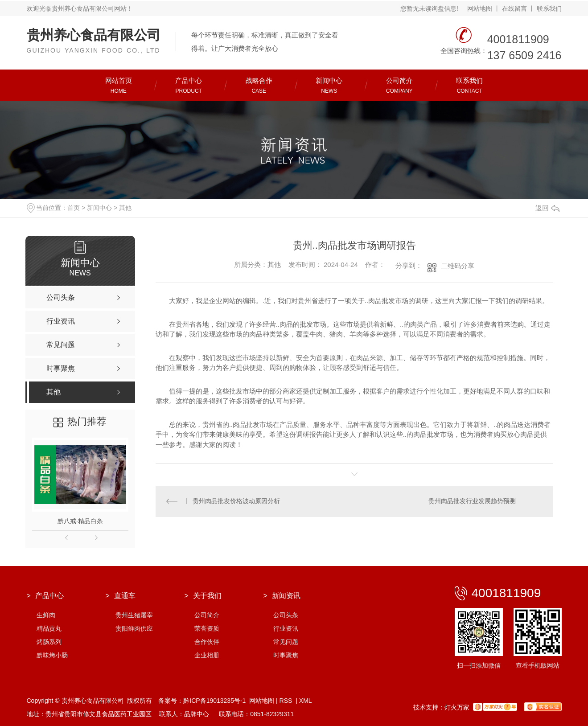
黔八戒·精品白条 (80, 521)
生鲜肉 (46, 615)
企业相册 (207, 655)
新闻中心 (99, 208)
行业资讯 (286, 628)
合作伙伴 (207, 642)
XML (306, 701)
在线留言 (514, 8)
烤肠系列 (49, 642)
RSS (287, 701)
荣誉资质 (207, 628)
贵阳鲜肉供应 (134, 628)
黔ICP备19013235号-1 (214, 701)
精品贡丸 (49, 628)
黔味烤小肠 (52, 655)
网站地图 (480, 8)
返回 (547, 208)
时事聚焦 (286, 655)
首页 (74, 208)
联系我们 (549, 8)
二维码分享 (458, 266)
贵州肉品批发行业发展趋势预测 (472, 501)
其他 (125, 208)
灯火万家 (457, 707)
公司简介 (207, 615)
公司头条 (286, 615)
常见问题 (286, 642)
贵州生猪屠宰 (134, 615)
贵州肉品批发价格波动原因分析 (237, 501)
